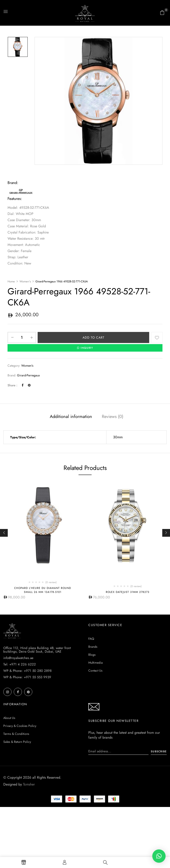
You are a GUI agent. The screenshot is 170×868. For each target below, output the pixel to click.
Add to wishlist (157, 337)
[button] (162, 13)
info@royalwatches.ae (18, 658)
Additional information (71, 417)
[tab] (71, 417)
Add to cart (94, 337)
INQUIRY (85, 348)
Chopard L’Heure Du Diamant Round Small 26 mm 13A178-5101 (43, 590)
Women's (25, 281)
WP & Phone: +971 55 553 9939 (27, 677)
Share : (12, 385)
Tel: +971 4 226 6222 (20, 664)
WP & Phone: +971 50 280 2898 (27, 671)
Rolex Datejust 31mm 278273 (128, 592)
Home (11, 281)
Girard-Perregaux (28, 375)
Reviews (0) (113, 417)
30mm (118, 437)
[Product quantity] (22, 337)
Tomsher (29, 784)
